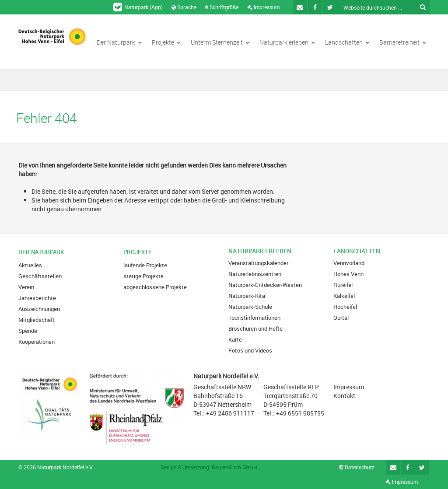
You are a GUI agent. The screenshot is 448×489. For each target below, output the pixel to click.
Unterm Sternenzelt (220, 42)
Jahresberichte (37, 298)
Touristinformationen (254, 318)
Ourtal (341, 318)
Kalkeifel (344, 296)
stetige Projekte (143, 276)
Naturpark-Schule (250, 307)
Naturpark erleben (287, 42)
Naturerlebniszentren (255, 274)
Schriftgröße (222, 7)
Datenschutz (357, 467)
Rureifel (343, 285)
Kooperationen (37, 342)
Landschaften (347, 42)
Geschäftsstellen (40, 276)
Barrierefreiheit (403, 42)
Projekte (166, 42)
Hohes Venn (348, 274)
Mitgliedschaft (37, 320)
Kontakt (344, 396)
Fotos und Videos (250, 350)
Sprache (184, 7)
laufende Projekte (145, 265)
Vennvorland (349, 263)
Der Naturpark (119, 42)
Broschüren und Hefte (255, 328)
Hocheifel (345, 307)
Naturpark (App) (138, 7)
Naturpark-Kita (247, 296)
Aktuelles (30, 265)
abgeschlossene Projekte (155, 287)
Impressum (263, 7)
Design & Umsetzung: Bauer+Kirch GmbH (209, 467)
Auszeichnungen (39, 309)
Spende (28, 331)
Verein (26, 287)
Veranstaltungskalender (258, 263)
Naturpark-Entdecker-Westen (265, 285)
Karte (235, 339)
